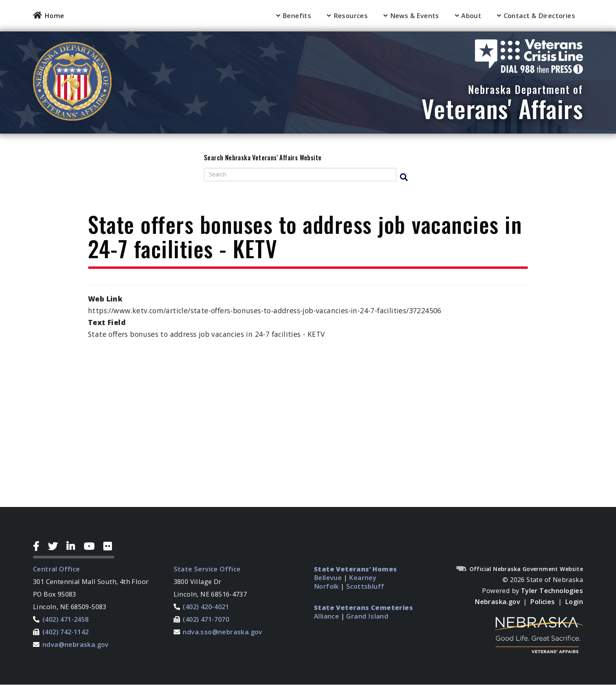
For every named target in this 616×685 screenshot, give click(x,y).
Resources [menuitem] (351, 16)
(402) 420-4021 (206, 607)
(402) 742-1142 (66, 632)
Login (574, 601)
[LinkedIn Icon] (74, 546)
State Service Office (207, 569)
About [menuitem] (471, 16)
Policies (542, 601)
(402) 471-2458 (66, 619)
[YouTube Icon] (92, 546)
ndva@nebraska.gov (76, 644)
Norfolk (326, 586)
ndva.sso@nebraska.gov (222, 632)
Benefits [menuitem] (297, 16)
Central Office (57, 569)
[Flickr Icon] (109, 546)
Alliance (326, 616)
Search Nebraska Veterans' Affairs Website (263, 158)
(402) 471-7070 (206, 619)
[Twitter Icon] (56, 546)
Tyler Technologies (552, 590)
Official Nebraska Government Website (519, 569)
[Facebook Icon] (39, 546)
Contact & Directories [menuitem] (539, 16)
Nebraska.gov (497, 601)
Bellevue (328, 578)
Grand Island (367, 616)
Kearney (363, 578)
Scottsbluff (365, 586)
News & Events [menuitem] (415, 16)
